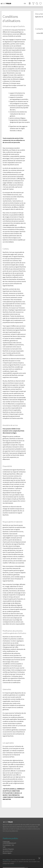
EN (25, 3)
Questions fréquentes (8, 849)
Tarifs (4, 847)
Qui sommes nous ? (8, 851)
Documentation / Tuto (8, 845)
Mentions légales (7, 853)
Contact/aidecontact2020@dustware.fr (9, 842)
